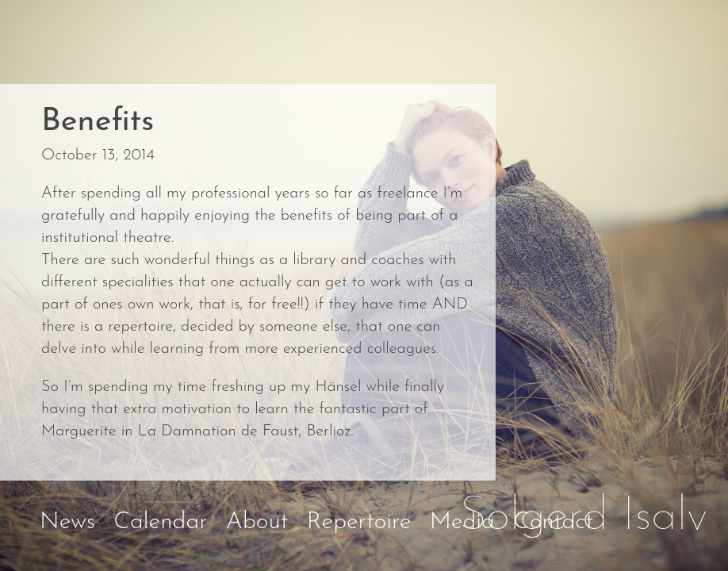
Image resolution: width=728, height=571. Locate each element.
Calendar (160, 522)
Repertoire (359, 522)
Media (462, 522)
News (67, 522)
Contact (553, 522)
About (257, 522)
